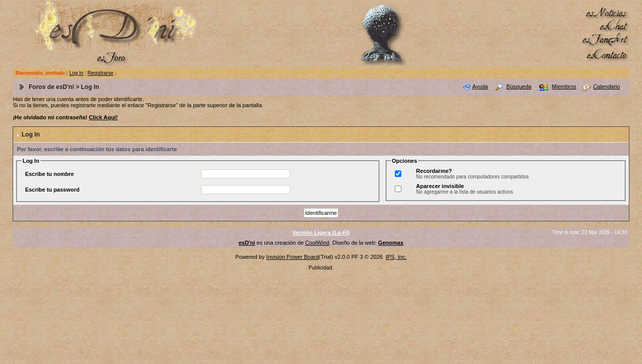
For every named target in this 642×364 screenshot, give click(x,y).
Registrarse (100, 73)
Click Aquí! (103, 117)
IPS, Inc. (396, 257)
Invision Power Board (293, 257)
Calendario (606, 86)
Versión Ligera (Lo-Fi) (321, 233)
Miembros (564, 86)
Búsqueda (519, 86)
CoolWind (317, 243)
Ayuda (480, 86)
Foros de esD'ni (52, 87)
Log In (76, 73)
